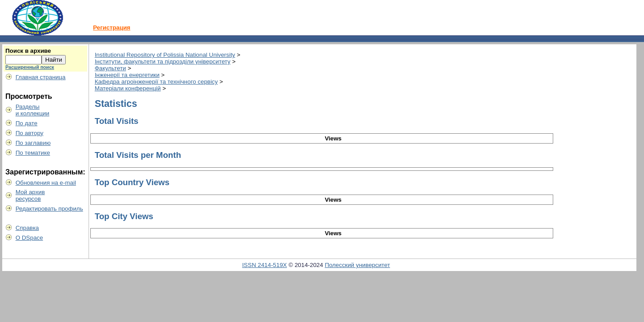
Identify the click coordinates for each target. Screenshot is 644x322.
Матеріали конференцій (128, 88)
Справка (27, 228)
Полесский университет (357, 265)
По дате (27, 123)
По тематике (33, 153)
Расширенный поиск (30, 67)
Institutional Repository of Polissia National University (165, 55)
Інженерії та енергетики (127, 75)
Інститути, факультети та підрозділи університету (163, 61)
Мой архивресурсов (30, 195)
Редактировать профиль (49, 209)
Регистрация (112, 28)
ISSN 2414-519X (264, 265)
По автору (30, 133)
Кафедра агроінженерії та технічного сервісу (156, 82)
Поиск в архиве (28, 51)
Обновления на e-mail (46, 183)
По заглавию (33, 143)
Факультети (110, 68)
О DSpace (30, 238)
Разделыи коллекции (33, 110)
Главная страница (41, 77)
